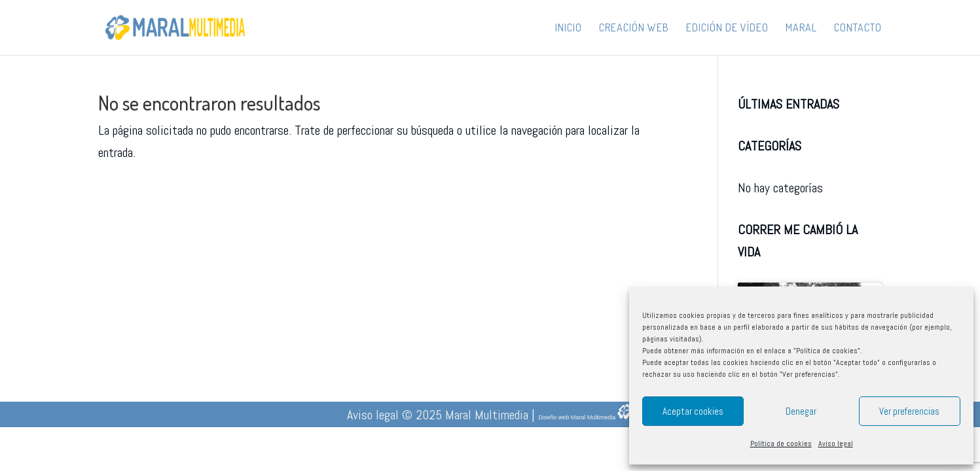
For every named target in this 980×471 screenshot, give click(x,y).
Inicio (569, 28)
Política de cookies (781, 444)
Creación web (634, 28)
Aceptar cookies (693, 411)
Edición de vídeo (727, 28)
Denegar (801, 411)
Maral (801, 28)
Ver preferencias (909, 411)
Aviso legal (836, 444)
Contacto (858, 28)
